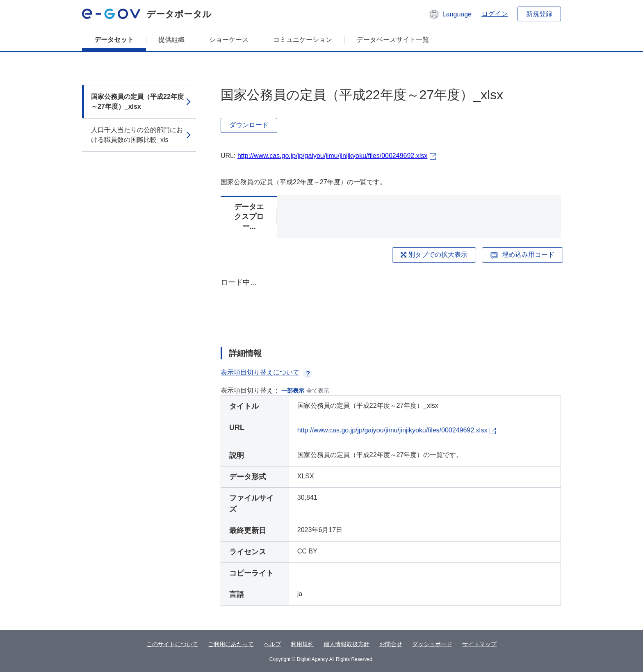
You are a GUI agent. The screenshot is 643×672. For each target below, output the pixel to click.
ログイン (495, 14)
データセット (114, 40)
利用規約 (302, 644)
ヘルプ (272, 644)
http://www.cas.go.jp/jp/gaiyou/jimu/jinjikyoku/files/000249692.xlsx (332, 156)
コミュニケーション (303, 40)
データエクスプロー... (249, 217)
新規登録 (539, 14)
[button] (450, 14)
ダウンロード (249, 125)
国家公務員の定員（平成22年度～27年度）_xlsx (137, 102)
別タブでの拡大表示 (434, 255)
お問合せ (391, 644)
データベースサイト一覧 (393, 40)
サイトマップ (479, 644)
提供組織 (171, 40)
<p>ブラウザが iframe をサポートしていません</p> (391, 305)
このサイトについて (172, 644)
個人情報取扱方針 (347, 644)
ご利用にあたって (231, 644)
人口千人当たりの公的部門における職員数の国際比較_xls (137, 135)
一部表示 (293, 391)
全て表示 (318, 391)
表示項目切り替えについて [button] (267, 372)
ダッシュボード (432, 644)
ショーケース (229, 40)
